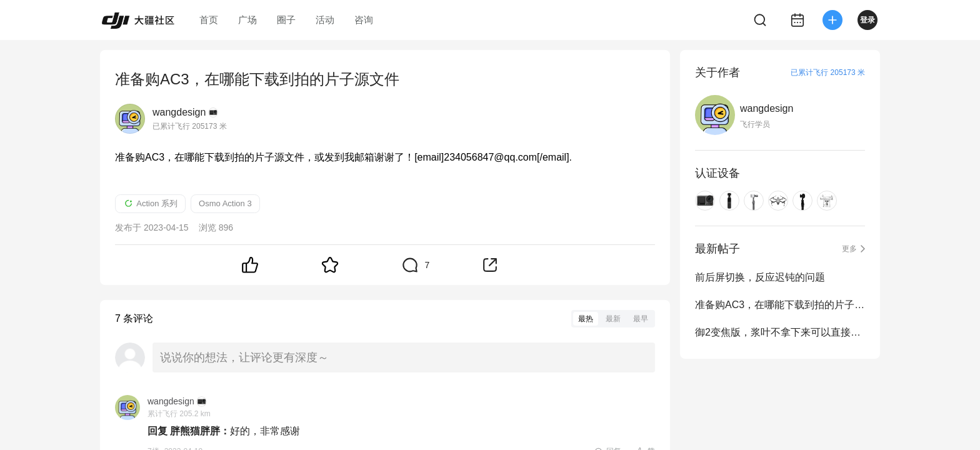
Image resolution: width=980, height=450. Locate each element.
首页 (209, 20)
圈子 (286, 20)
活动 (325, 20)
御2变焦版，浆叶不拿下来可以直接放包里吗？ (780, 332)
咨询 (364, 20)
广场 (247, 20)
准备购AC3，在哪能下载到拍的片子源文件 (780, 305)
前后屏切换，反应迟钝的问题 (760, 277)
